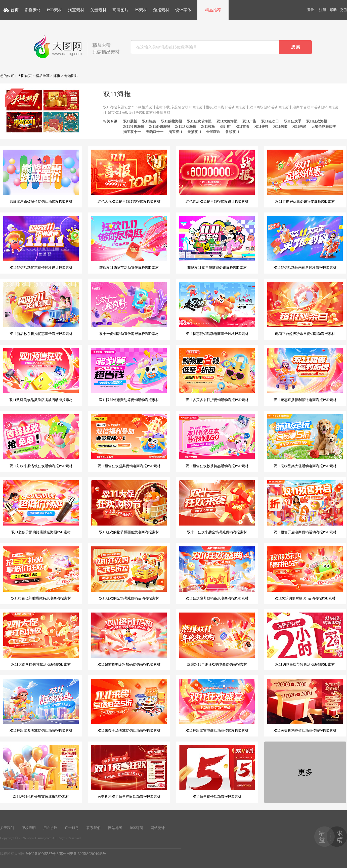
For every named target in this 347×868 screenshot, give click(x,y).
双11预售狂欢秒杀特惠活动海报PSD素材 (217, 441)
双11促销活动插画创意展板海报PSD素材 (305, 243)
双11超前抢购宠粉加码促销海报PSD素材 (129, 639)
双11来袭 (299, 127)
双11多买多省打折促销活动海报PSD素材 (217, 375)
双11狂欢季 (293, 121)
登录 (311, 10)
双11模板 (208, 127)
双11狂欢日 (270, 121)
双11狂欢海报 (317, 121)
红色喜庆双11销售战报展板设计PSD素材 (217, 177)
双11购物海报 (171, 121)
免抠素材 (161, 10)
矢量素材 (98, 10)
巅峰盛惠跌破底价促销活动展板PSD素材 (41, 177)
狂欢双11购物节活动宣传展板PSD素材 (129, 243)
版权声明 (29, 828)
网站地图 (115, 828)
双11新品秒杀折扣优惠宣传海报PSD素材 (41, 309)
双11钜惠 (149, 121)
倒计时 (225, 127)
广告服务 (72, 828)
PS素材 (141, 10)
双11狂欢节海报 (199, 121)
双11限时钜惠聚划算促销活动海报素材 (129, 375)
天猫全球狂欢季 (324, 127)
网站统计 (158, 828)
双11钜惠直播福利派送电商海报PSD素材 (305, 375)
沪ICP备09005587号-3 (42, 854)
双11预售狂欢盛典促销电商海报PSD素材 (129, 441)
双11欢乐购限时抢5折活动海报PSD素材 (305, 573)
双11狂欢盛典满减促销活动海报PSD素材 (41, 706)
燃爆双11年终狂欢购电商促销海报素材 (217, 639)
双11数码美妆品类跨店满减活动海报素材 (41, 375)
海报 (57, 76)
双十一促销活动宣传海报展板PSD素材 (129, 309)
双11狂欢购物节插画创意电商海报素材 (129, 507)
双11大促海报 (227, 121)
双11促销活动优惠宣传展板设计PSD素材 (41, 243)
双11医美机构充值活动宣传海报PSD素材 (305, 706)
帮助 (333, 10)
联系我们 (94, 828)
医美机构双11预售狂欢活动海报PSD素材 (129, 772)
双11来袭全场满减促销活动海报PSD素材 (129, 706)
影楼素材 (33, 10)
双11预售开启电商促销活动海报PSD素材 (305, 507)
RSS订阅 (136, 828)
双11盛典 (261, 127)
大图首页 (25, 76)
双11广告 (249, 121)
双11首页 (243, 127)
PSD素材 (54, 10)
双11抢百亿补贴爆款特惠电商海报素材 (41, 573)
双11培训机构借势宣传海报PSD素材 (41, 772)
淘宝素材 (76, 10)
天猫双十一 (155, 132)
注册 (323, 10)
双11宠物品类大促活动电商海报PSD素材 (305, 441)
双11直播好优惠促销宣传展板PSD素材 (305, 177)
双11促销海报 (160, 127)
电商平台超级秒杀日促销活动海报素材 (305, 309)
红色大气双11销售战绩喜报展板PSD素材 (129, 177)
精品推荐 (213, 10)
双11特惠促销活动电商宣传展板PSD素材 (217, 309)
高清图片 (120, 10)
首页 (15, 10)
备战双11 (232, 132)
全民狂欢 (213, 132)
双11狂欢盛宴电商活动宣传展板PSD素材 (217, 706)
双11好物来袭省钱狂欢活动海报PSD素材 (41, 441)
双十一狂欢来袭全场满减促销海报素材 (217, 507)
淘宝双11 (175, 132)
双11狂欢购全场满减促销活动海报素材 (129, 573)
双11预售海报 (134, 127)
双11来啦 (280, 127)
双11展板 (130, 121)
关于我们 (7, 828)
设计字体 (183, 10)
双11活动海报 (185, 127)
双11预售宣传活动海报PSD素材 (217, 772)
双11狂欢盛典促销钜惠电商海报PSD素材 (217, 573)
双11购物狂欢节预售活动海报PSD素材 (305, 639)
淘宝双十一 (132, 132)
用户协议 (50, 828)
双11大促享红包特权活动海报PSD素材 (41, 639)
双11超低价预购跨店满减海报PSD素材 (41, 507)
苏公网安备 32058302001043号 (83, 854)
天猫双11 (194, 132)
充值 (343, 10)
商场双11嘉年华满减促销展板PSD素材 (217, 243)
